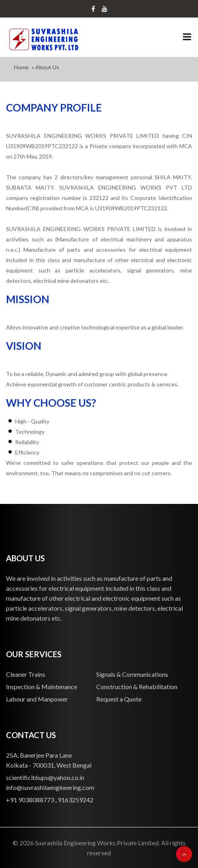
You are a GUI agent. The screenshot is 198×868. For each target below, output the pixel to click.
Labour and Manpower (37, 699)
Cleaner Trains (26, 674)
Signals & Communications (132, 674)
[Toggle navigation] (187, 37)
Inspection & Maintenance (42, 687)
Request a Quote (119, 699)
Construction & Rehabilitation (137, 687)
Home (21, 67)
